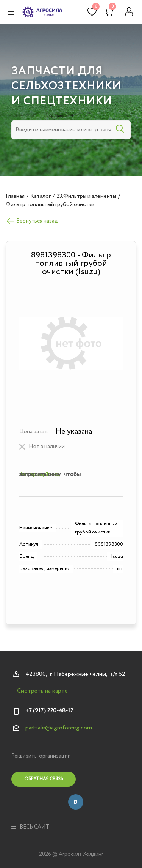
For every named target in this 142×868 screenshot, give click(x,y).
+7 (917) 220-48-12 (49, 711)
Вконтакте (76, 802)
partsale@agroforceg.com (59, 728)
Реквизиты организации (41, 756)
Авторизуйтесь (40, 474)
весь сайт (30, 827)
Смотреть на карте (42, 691)
